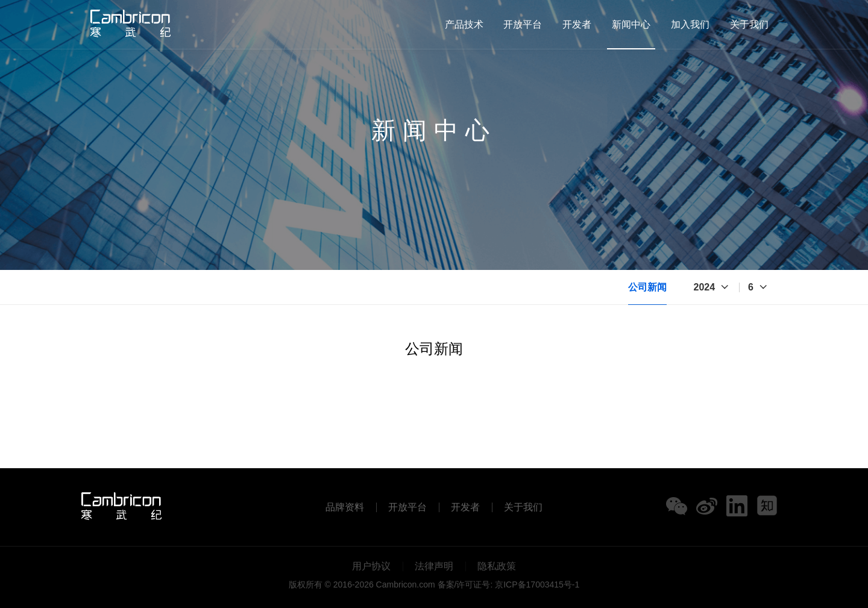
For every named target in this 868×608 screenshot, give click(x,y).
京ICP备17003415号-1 (537, 584)
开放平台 (523, 24)
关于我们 (749, 24)
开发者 (577, 24)
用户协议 (371, 566)
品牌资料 (345, 507)
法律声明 (434, 566)
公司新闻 (647, 287)
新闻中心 (631, 24)
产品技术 (464, 24)
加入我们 (690, 24)
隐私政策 (497, 566)
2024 (705, 287)
